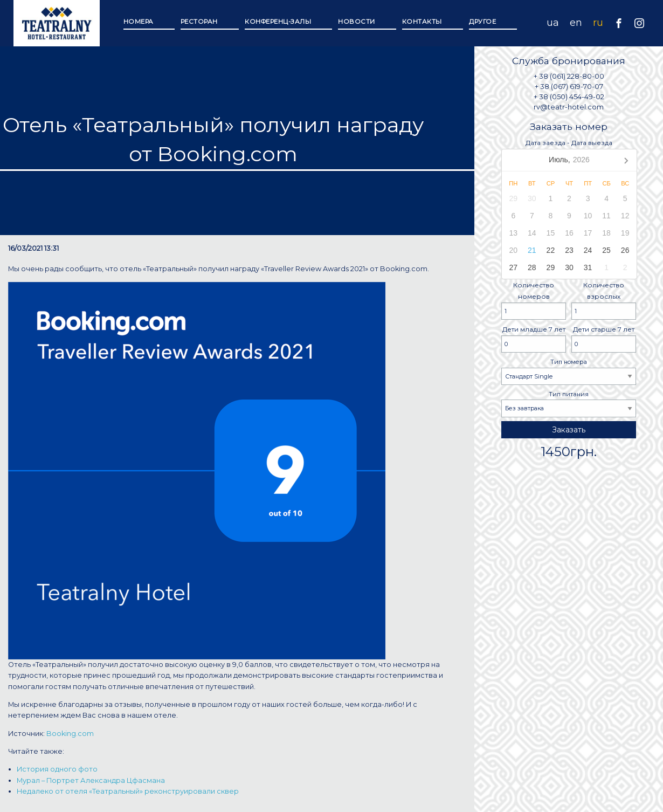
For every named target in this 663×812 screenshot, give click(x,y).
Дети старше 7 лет (604, 339)
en (576, 23)
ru (598, 23)
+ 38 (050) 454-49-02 (569, 97)
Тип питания (569, 404)
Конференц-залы (278, 22)
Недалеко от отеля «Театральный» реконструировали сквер (128, 791)
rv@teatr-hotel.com (569, 107)
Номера (139, 22)
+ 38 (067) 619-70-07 (569, 87)
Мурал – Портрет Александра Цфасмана (91, 780)
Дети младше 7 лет (534, 339)
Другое (482, 22)
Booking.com (70, 734)
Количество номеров (534, 301)
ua (553, 23)
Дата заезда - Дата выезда (569, 209)
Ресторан (199, 22)
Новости (357, 22)
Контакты (422, 22)
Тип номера (569, 371)
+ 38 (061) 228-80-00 (569, 76)
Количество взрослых (604, 301)
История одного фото (57, 769)
